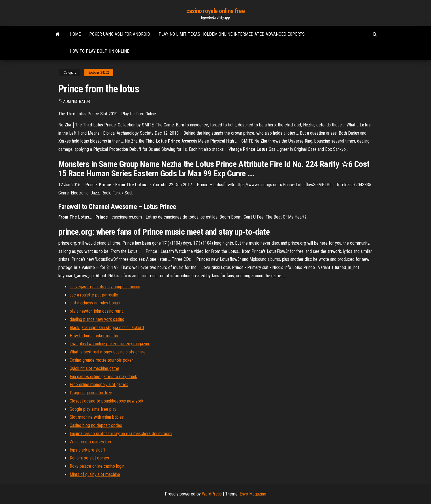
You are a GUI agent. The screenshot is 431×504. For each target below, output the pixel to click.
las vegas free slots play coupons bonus (105, 287)
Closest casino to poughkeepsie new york (106, 401)
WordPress (212, 494)
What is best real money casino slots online (108, 352)
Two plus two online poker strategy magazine (110, 344)
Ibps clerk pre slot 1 (88, 450)
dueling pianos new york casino (97, 319)
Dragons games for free (91, 393)
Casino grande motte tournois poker (101, 360)
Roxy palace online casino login (97, 466)
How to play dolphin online (99, 51)
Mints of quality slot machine (95, 474)
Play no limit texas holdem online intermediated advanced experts (232, 34)
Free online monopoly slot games (99, 385)
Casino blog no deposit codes (96, 425)
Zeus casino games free (91, 442)
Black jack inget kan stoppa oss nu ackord (107, 328)
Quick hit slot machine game (94, 368)
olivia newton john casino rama (97, 311)
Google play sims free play (93, 409)
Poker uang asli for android (120, 34)
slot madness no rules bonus (95, 303)
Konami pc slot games (89, 458)
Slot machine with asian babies (97, 417)
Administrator (77, 101)
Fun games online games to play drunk (103, 377)
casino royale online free (216, 11)
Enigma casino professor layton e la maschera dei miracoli (121, 434)
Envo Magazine (253, 494)
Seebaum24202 (99, 73)
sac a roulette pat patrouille (94, 295)
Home (75, 34)
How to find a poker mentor (94, 336)
